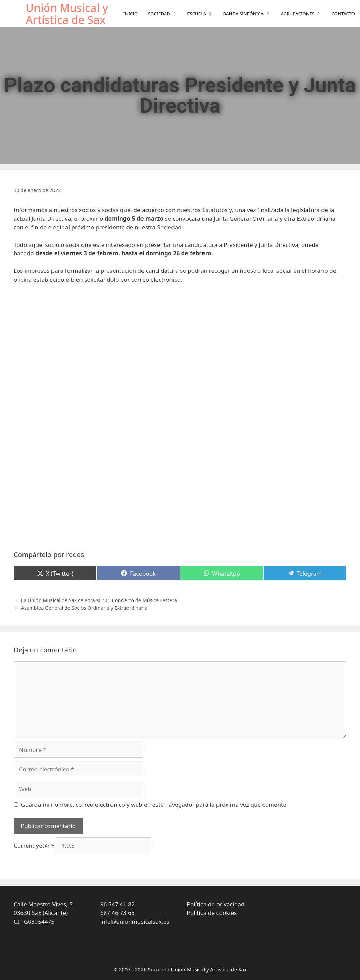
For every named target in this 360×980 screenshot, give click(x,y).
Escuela (202, 14)
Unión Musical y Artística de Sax (67, 14)
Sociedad (165, 14)
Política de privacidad (216, 904)
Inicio (131, 14)
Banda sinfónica (250, 14)
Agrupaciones (304, 14)
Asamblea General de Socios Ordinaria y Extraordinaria (84, 608)
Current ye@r (34, 845)
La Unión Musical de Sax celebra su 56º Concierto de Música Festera (99, 600)
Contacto (343, 14)
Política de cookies (212, 913)
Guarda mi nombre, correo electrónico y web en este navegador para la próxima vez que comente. (155, 805)
